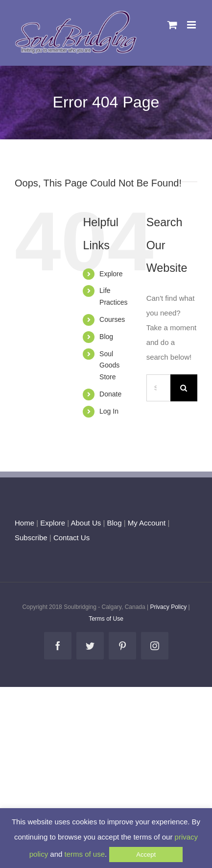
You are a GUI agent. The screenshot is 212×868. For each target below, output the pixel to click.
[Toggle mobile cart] (172, 25)
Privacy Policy (168, 607)
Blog (106, 337)
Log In (109, 411)
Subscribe (31, 538)
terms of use (85, 854)
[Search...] (158, 388)
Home (24, 523)
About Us (86, 523)
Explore (111, 274)
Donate (110, 394)
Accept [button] (146, 855)
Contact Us (71, 538)
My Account (147, 523)
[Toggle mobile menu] (192, 25)
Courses (112, 319)
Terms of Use (106, 619)
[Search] (184, 388)
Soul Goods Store (109, 366)
